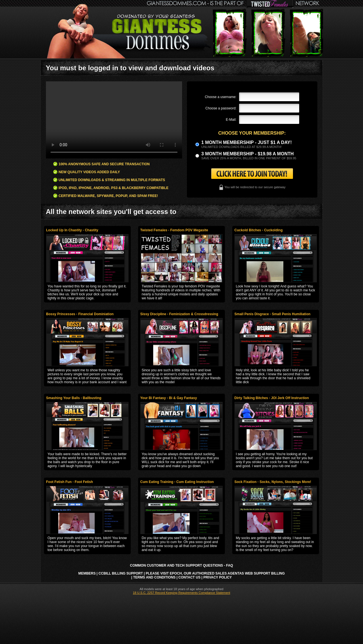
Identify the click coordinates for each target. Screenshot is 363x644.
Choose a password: (221, 108)
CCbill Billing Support (121, 573)
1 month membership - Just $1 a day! (247, 142)
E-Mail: (231, 120)
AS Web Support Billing (262, 573)
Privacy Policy (218, 577)
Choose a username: (220, 97)
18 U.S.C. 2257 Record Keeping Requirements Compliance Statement (181, 593)
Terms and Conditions (155, 577)
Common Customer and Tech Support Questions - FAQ (181, 565)
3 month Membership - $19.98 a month (248, 154)
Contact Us (189, 577)
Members (87, 573)
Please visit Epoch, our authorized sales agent (193, 573)
